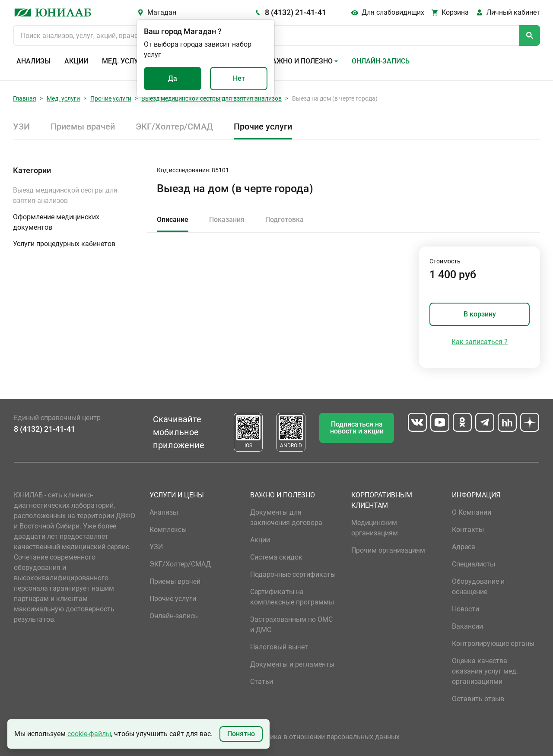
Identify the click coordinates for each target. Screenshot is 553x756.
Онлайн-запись (381, 61)
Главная (25, 98)
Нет (239, 78)
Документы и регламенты (292, 664)
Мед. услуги (124, 61)
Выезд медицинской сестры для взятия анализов (211, 98)
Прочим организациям (388, 550)
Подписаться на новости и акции (357, 428)
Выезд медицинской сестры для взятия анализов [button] (65, 195)
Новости (466, 609)
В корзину (480, 314)
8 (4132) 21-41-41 (296, 12)
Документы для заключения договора (286, 517)
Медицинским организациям (375, 528)
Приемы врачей (83, 127)
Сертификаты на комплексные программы (292, 597)
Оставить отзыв (478, 699)
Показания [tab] (227, 220)
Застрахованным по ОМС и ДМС (291, 625)
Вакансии (467, 626)
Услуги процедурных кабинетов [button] (64, 244)
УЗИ (21, 127)
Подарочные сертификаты (293, 574)
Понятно (241, 734)
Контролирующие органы (493, 644)
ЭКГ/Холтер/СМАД (174, 127)
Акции (76, 61)
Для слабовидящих (393, 12)
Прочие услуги (111, 98)
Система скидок (276, 557)
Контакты (468, 530)
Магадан (162, 12)
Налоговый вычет (279, 647)
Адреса (464, 547)
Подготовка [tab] (284, 220)
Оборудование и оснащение (478, 587)
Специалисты (474, 564)
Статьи (262, 682)
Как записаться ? (480, 342)
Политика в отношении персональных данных (325, 737)
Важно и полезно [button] (300, 61)
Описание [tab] (173, 220)
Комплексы (168, 530)
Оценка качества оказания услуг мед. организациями (485, 671)
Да (173, 78)
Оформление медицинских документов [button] (56, 222)
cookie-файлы (89, 734)
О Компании (472, 512)
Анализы (33, 61)
